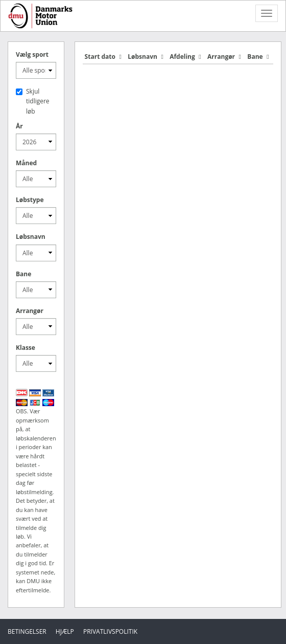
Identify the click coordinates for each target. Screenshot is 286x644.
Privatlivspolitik (110, 631)
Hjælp (65, 631)
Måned (26, 163)
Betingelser (27, 631)
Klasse (26, 348)
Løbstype (30, 200)
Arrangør (30, 311)
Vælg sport (32, 54)
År (19, 126)
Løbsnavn (31, 237)
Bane (23, 274)
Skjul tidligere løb (33, 101)
